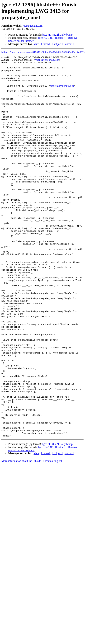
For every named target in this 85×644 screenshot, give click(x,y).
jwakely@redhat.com (47, 62)
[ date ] (37, 44)
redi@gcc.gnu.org (33, 26)
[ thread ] (46, 44)
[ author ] (69, 44)
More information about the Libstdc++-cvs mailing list (32, 538)
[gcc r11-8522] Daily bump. (58, 35)
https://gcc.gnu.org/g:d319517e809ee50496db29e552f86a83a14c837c (43, 53)
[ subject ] (58, 44)
